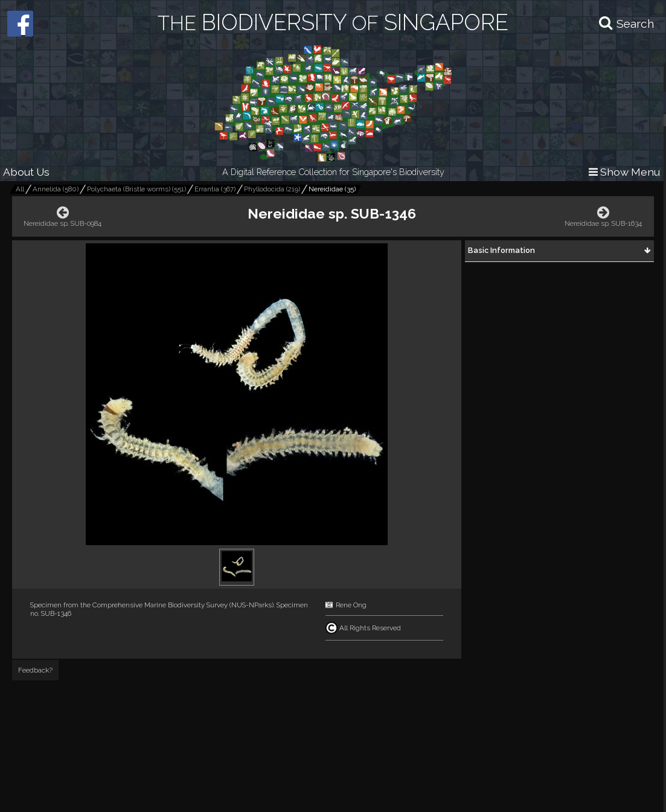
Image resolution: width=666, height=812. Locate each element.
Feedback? (35, 670)
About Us (26, 172)
